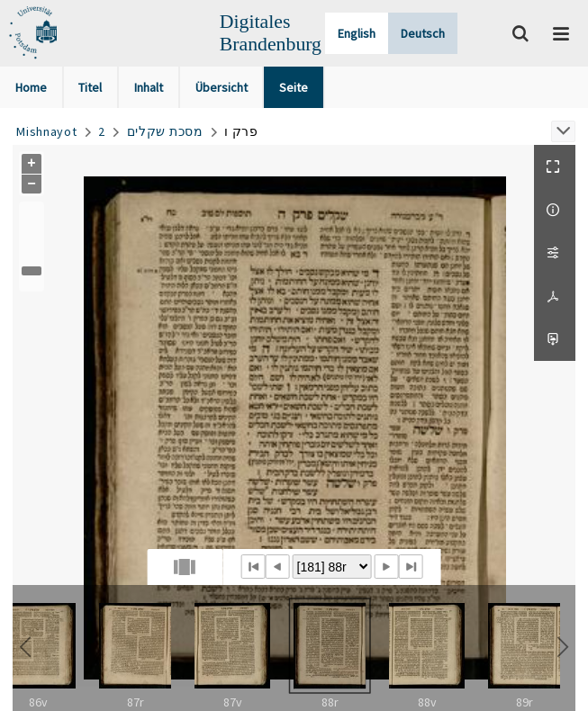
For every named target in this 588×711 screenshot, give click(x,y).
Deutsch (423, 33)
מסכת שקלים (165, 131)
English (357, 33)
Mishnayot (46, 131)
